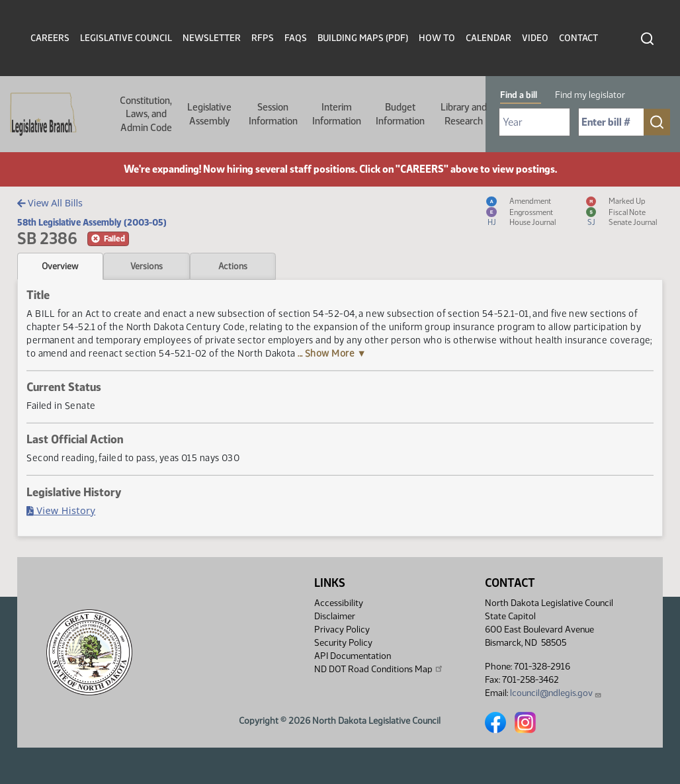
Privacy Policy (342, 630)
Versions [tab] (147, 266)
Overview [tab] (60, 266)
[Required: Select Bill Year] (534, 122)
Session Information (273, 114)
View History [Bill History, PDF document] (61, 510)
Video (535, 38)
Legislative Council (126, 38)
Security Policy (343, 643)
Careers (50, 38)
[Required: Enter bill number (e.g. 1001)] (611, 122)
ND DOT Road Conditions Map (379, 669)
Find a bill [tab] (519, 95)
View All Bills (50, 203)
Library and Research (464, 114)
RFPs (263, 38)
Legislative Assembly (209, 114)
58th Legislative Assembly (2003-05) (92, 222)
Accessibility (339, 603)
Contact (578, 38)
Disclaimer (335, 616)
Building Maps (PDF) (363, 38)
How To (437, 38)
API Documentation (353, 656)
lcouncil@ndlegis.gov (556, 693)
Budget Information (400, 114)
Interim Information (337, 114)
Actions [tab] (233, 266)
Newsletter (212, 38)
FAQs (296, 38)
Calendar (489, 38)
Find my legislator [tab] (590, 95)
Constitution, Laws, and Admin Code (146, 114)
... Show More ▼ (332, 353)
